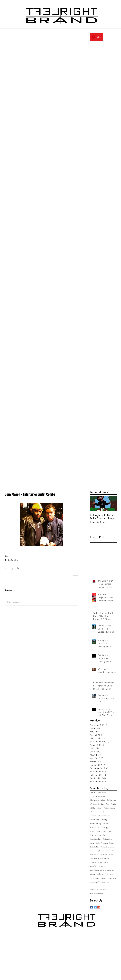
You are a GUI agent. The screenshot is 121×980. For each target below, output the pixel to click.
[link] (4, 7)
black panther (111, 851)
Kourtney (104, 820)
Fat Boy (106, 808)
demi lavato (104, 855)
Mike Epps (105, 827)
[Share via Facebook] (6, 568)
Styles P (99, 843)
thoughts (102, 886)
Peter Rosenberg (96, 839)
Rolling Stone (107, 839)
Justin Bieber (107, 812)
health (96, 859)
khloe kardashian (96, 870)
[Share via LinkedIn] (18, 568)
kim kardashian (108, 870)
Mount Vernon (106, 831)
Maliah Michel (95, 827)
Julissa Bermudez (96, 812)
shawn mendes (105, 882)
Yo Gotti (104, 847)
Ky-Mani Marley (96, 823)
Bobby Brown (101, 792)
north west (112, 878)
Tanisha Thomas (109, 843)
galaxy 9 (112, 855)
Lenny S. (105, 823)
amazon (111, 847)
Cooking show (111, 800)
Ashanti (93, 792)
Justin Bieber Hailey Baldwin (100, 816)
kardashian (94, 866)
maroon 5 (104, 878)
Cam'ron (104, 796)
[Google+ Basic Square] (99, 907)
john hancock (105, 862)
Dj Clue (93, 808)
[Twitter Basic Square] (95, 907)
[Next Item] (113, 504)
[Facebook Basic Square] (91, 907)
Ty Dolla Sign (95, 847)
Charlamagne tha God (98, 800)
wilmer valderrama (96, 894)
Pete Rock (94, 835)
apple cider (101, 851)
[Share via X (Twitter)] (12, 568)
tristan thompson (96, 890)
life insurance (95, 878)
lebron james (110, 874)
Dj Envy (100, 808)
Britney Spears (95, 796)
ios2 (101, 859)
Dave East (114, 804)
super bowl (94, 886)
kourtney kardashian (97, 874)
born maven (94, 855)
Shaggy (92, 843)
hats (91, 859)
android (93, 851)
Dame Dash (105, 804)
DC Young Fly (95, 804)
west (105, 890)
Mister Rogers (95, 831)
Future (113, 808)
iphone (107, 859)
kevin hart (102, 866)
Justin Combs (11, 560)
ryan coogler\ (95, 882)
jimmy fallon (94, 862)
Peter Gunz (102, 835)
